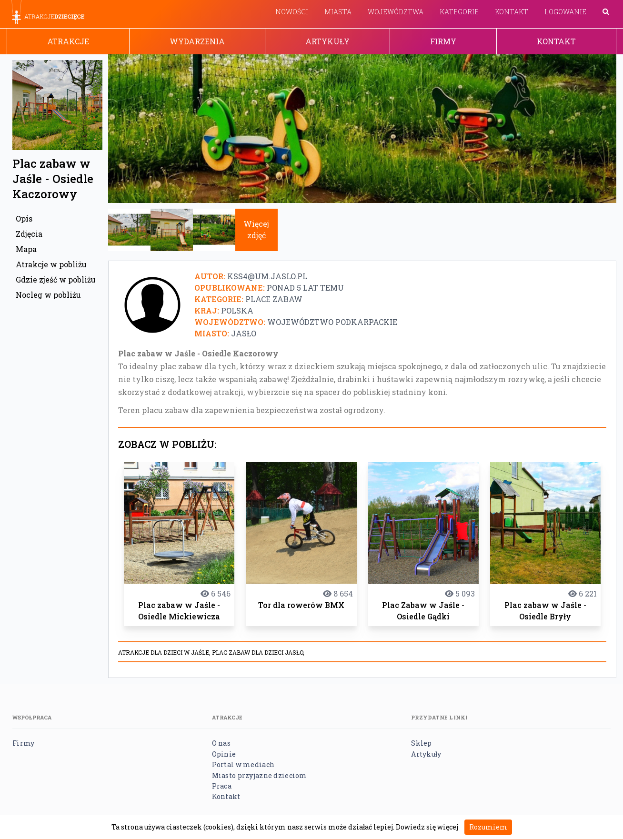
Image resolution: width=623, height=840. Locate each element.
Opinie (224, 754)
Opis (24, 218)
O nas (221, 743)
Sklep (421, 743)
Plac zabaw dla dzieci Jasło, (258, 652)
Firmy (443, 41)
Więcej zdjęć (256, 229)
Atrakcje (68, 41)
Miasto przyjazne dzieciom (260, 775)
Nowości (292, 12)
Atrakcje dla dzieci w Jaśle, (165, 652)
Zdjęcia (29, 234)
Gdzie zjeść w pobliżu (56, 279)
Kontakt (512, 12)
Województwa (396, 12)
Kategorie (459, 12)
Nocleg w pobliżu (48, 295)
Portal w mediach (243, 764)
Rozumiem (488, 827)
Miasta (338, 12)
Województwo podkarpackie (332, 322)
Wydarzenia (197, 41)
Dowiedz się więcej (427, 827)
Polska (237, 310)
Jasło (244, 333)
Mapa (26, 249)
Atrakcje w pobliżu (51, 264)
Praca (222, 786)
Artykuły (327, 41)
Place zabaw (274, 299)
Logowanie (565, 12)
